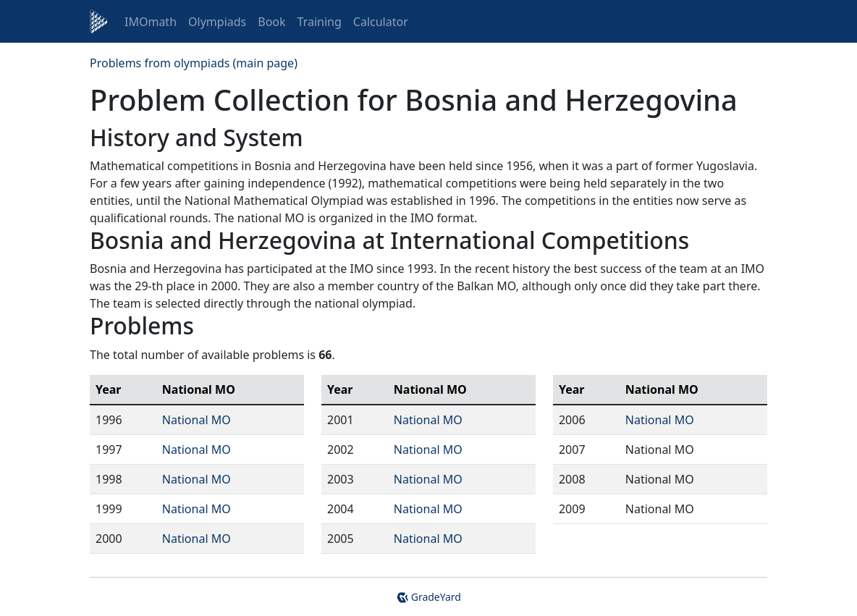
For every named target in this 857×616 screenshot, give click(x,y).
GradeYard (428, 597)
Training (320, 22)
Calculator (381, 22)
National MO (197, 420)
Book (271, 22)
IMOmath (151, 22)
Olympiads (217, 22)
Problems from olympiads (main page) (194, 63)
